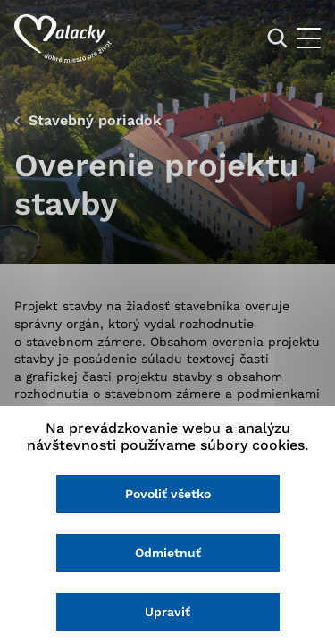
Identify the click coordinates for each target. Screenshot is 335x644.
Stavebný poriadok (95, 120)
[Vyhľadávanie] (277, 38)
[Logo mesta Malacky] (63, 38)
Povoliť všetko (168, 494)
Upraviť (167, 612)
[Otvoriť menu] (309, 38)
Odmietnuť (168, 553)
